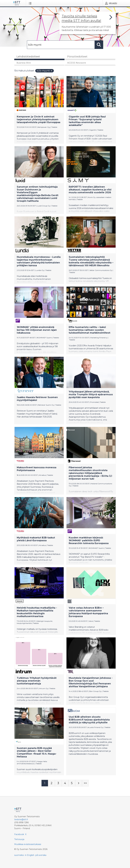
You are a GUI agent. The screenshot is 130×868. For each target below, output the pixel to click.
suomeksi (19, 855)
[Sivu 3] (58, 783)
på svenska (41, 855)
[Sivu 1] (45, 783)
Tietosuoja (19, 839)
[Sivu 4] (65, 783)
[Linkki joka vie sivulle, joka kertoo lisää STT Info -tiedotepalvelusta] (88, 23)
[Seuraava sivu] (79, 783)
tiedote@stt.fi (21, 819)
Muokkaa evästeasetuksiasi (28, 844)
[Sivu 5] (72, 783)
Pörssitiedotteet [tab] (77, 57)
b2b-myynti (45, 71)
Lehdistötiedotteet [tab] (28, 57)
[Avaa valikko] (31, 3)
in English (30, 855)
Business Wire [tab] (24, 63)
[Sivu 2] (52, 783)
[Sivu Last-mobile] (85, 783)
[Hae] (61, 45)
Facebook (19, 834)
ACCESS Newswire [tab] (77, 63)
